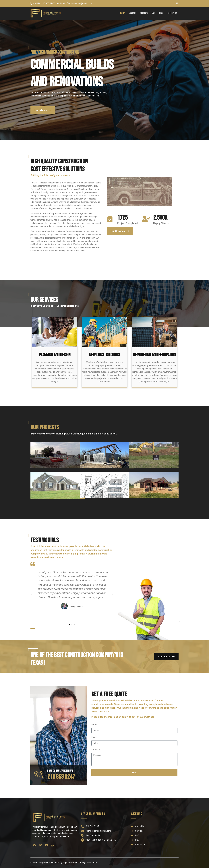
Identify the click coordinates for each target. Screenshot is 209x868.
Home (122, 13)
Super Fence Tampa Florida (82, 846)
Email (94, 737)
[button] (43, 110)
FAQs (153, 13)
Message (96, 750)
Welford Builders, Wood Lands (86, 846)
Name (94, 725)
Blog (161, 13)
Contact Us (172, 13)
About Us (132, 13)
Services (144, 13)
